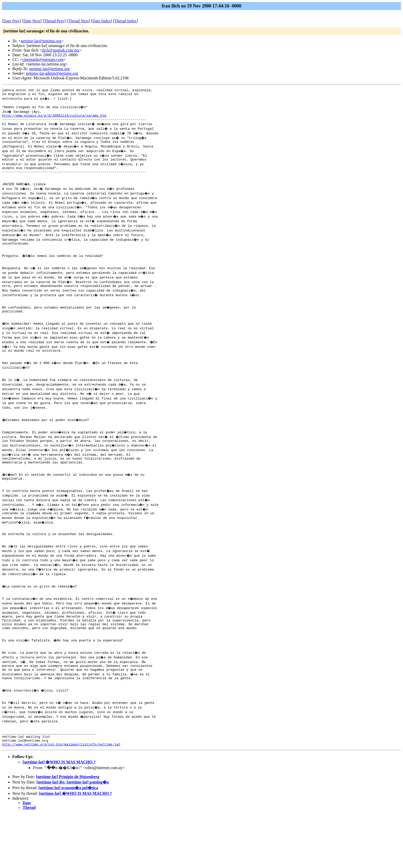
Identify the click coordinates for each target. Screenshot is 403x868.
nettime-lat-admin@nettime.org (52, 73)
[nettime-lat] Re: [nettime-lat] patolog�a (73, 836)
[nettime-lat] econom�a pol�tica (68, 842)
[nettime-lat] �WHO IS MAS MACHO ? (59, 816)
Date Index (102, 21)
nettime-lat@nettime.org (41, 41)
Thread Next (78, 21)
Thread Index (125, 21)
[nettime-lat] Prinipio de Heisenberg (68, 831)
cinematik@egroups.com (43, 59)
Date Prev (12, 21)
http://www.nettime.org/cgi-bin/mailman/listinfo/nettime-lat (61, 798)
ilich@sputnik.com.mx (61, 50)
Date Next (32, 21)
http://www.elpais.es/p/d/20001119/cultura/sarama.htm (54, 118)
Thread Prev (54, 21)
